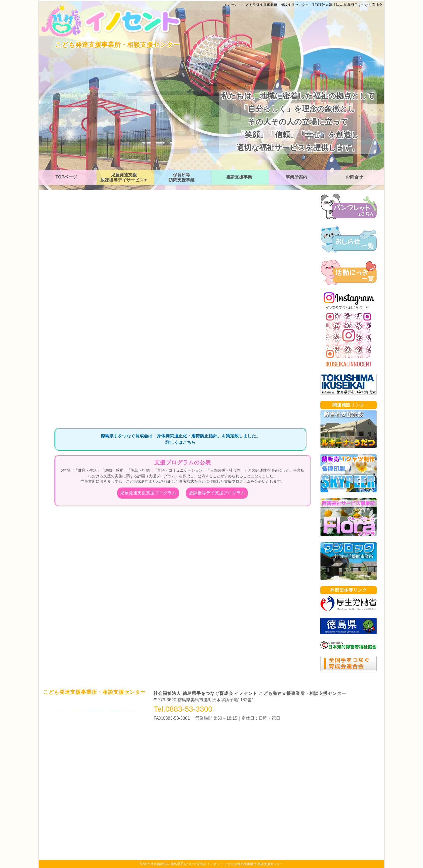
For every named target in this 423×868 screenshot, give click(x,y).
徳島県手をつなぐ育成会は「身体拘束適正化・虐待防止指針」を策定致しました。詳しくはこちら (180, 439)
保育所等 (182, 177)
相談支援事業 (239, 177)
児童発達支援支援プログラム (148, 493)
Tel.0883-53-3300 (183, 709)
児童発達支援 (124, 177)
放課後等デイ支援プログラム (217, 493)
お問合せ (354, 177)
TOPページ (66, 177)
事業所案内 (296, 177)
